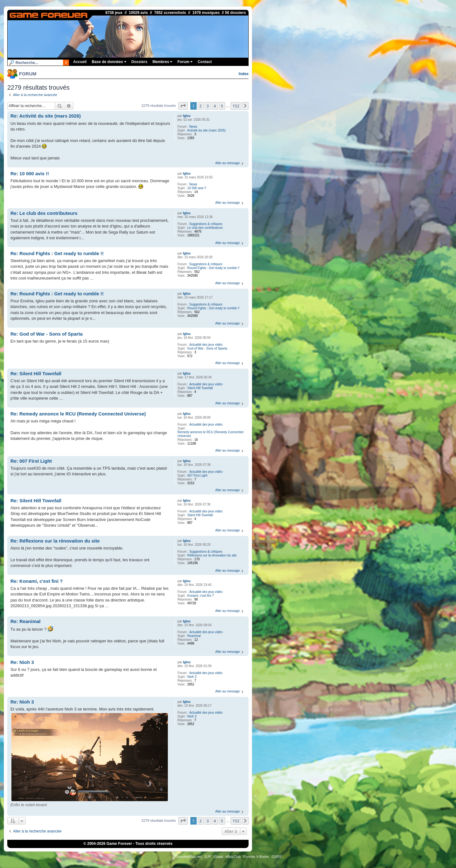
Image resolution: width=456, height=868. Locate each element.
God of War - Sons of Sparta (207, 348)
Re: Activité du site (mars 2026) (46, 116)
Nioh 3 (192, 677)
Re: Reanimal (25, 621)
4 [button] (215, 106)
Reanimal (194, 636)
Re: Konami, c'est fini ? (37, 581)
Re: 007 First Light (31, 461)
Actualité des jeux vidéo (206, 345)
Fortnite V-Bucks (256, 857)
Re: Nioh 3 (22, 662)
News (193, 127)
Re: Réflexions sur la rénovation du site (55, 541)
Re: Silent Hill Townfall (36, 373)
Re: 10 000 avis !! (30, 174)
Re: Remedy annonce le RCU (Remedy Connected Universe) (78, 414)
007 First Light (197, 476)
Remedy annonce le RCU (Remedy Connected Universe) (210, 434)
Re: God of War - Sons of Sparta (47, 334)
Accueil (80, 62)
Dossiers (139, 62)
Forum (185, 62)
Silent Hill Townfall (200, 388)
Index (244, 74)
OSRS (277, 857)
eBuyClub (233, 857)
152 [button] (236, 106)
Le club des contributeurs (205, 228)
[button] (183, 106)
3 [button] (208, 106)
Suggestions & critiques (206, 224)
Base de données (109, 62)
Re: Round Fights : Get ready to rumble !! (57, 253)
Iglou (187, 116)
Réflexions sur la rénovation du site (212, 555)
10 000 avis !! (197, 188)
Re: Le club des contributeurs (44, 213)
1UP (208, 857)
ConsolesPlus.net (188, 857)
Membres (162, 62)
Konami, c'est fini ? (201, 596)
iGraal (218, 857)
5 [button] (222, 106)
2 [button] (201, 106)
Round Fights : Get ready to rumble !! (214, 268)
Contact (205, 62)
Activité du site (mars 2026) (207, 130)
